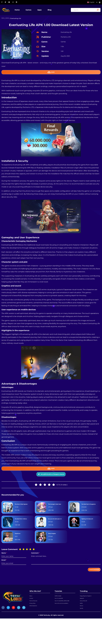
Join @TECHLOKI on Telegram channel (51, 482)
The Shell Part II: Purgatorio (88, 515)
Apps (46, 11)
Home (24, 11)
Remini (82, 629)
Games (35, 11)
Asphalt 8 (83, 618)
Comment (35, 569)
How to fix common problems (64, 628)
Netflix (82, 625)
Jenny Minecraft (85, 622)
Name (4, 569)
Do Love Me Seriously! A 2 (54, 533)
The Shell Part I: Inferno (21, 533)
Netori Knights (54, 549)
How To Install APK (61, 618)
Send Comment (91, 586)
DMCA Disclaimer (35, 629)
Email (4, 576)
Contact (32, 618)
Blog (56, 11)
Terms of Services (35, 622)
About (31, 614)
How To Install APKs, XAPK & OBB (64, 623)
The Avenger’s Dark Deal (57, 515)
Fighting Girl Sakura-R (90, 533)
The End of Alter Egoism (22, 515)
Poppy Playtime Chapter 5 (88, 614)
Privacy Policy (34, 625)
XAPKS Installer (60, 614)
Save (51, 76)
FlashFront (19, 549)
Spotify (82, 633)
